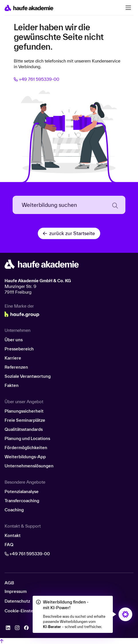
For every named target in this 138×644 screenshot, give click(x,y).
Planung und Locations (27, 438)
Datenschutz (17, 601)
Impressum (16, 591)
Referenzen (16, 367)
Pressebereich (19, 349)
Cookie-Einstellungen (26, 611)
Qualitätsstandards (24, 429)
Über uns (14, 340)
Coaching (14, 510)
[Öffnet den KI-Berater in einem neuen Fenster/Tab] (125, 614)
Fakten (12, 385)
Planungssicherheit (24, 411)
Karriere (13, 358)
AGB (9, 583)
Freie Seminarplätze (25, 420)
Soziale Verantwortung (28, 376)
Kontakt (13, 535)
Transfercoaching (22, 501)
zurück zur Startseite (69, 233)
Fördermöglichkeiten (26, 448)
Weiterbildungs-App (25, 457)
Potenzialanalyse (22, 491)
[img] (125, 614)
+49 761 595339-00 (37, 79)
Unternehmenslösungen (29, 466)
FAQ (9, 545)
